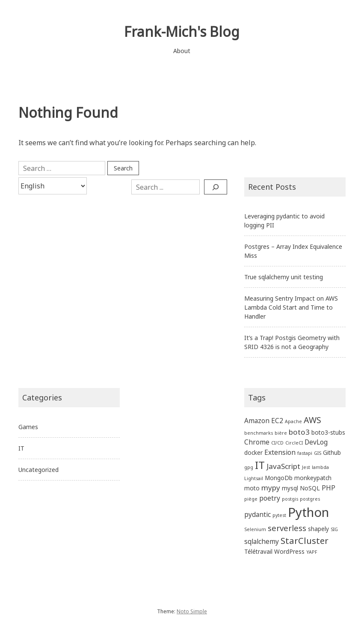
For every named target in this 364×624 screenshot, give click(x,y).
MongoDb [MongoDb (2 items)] (279, 478)
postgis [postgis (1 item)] (290, 499)
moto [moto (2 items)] (252, 488)
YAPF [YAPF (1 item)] (312, 552)
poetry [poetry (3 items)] (270, 498)
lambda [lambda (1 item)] (320, 467)
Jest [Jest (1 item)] (306, 467)
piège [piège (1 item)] (251, 499)
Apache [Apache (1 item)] (293, 421)
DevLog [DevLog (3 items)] (316, 442)
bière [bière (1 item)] (281, 433)
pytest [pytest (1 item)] (279, 515)
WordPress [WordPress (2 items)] (289, 551)
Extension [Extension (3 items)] (280, 452)
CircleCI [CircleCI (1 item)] (294, 443)
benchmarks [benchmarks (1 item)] (259, 433)
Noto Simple (192, 611)
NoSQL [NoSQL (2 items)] (310, 488)
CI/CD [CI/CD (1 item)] (277, 443)
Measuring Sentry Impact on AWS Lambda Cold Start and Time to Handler (291, 307)
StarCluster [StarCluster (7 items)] (305, 540)
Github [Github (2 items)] (332, 452)
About (182, 51)
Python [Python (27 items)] (308, 512)
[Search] (216, 187)
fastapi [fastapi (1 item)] (305, 453)
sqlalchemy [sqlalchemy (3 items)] (262, 541)
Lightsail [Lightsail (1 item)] (254, 478)
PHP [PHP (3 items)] (328, 488)
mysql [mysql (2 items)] (290, 488)
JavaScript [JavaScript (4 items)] (283, 466)
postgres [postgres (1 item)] (310, 499)
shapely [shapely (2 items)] (318, 529)
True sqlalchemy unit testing (284, 277)
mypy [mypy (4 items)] (271, 488)
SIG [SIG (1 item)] (334, 529)
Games (28, 427)
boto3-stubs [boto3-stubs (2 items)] (328, 432)
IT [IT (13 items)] (260, 465)
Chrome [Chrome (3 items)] (257, 442)
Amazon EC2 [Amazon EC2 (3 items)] (264, 421)
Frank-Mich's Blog (182, 31)
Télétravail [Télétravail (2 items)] (258, 551)
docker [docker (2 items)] (253, 452)
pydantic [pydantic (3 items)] (257, 514)
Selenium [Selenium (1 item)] (255, 529)
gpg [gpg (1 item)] (249, 467)
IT (21, 448)
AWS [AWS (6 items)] (312, 420)
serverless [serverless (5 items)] (287, 528)
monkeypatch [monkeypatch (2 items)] (313, 478)
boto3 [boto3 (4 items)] (299, 432)
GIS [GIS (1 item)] (318, 453)
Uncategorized (38, 470)
